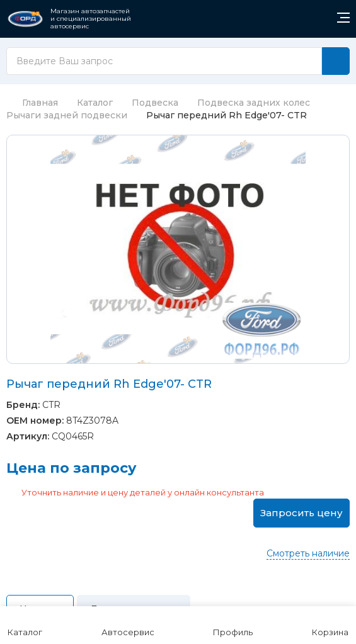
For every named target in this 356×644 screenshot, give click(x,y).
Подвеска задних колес (254, 103)
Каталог (95, 103)
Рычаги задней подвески (67, 115)
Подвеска (155, 103)
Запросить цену (301, 513)
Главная (32, 103)
